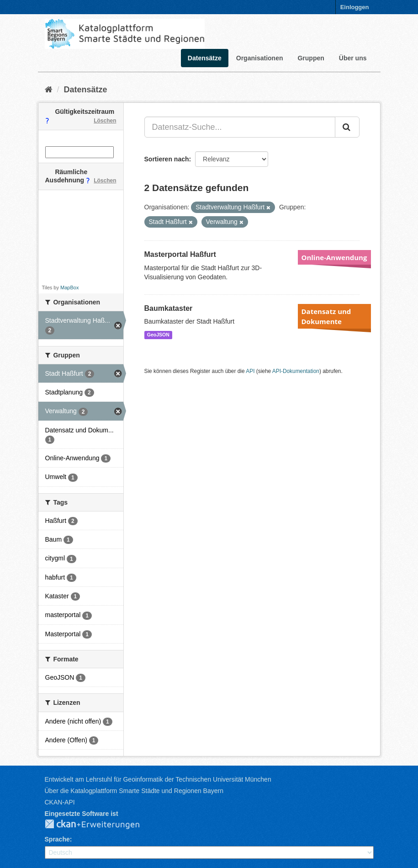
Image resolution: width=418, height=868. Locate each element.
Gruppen (311, 58)
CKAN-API (60, 802)
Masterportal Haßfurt (180, 254)
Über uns (353, 58)
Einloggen (355, 7)
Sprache (57, 839)
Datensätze (205, 58)
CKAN (100, 825)
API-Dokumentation (296, 371)
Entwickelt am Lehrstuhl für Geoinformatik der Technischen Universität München (158, 779)
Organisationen (260, 58)
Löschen (105, 121)
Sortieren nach (167, 159)
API (250, 371)
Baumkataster (169, 308)
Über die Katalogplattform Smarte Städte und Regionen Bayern (134, 791)
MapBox (69, 288)
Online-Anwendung (334, 257)
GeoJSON (158, 335)
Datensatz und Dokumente (326, 316)
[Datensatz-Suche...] (240, 127)
